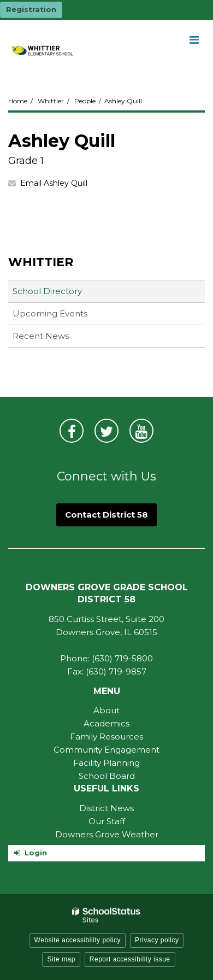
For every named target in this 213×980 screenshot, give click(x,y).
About (106, 710)
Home (18, 101)
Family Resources (106, 737)
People (85, 101)
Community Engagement (106, 750)
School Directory (47, 291)
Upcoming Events (50, 313)
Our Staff (107, 821)
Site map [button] (61, 959)
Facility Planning (106, 763)
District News (106, 808)
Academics (106, 723)
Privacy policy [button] (157, 940)
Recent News (41, 336)
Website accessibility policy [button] (78, 940)
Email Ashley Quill (54, 183)
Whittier (51, 101)
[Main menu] (194, 39)
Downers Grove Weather (107, 834)
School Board (107, 776)
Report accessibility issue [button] (130, 959)
